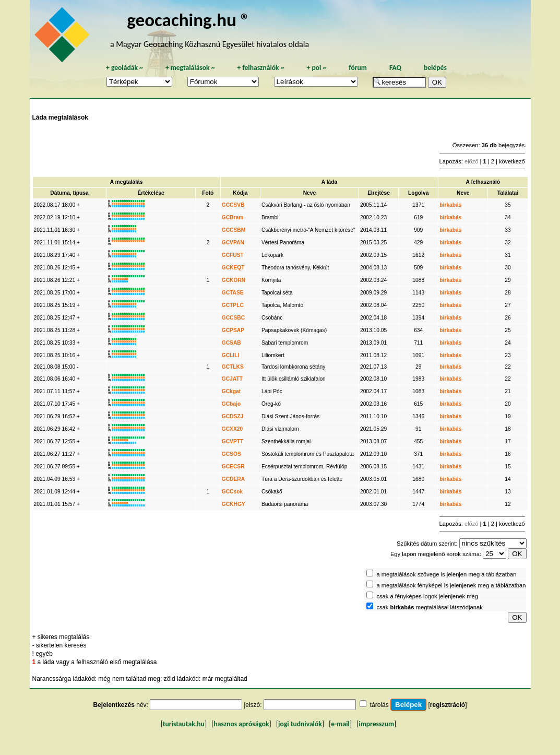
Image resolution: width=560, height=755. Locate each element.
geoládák (124, 68)
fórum (358, 68)
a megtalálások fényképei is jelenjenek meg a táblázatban (451, 585)
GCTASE (233, 293)
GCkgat (231, 391)
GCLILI (231, 355)
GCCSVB (233, 205)
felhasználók (260, 68)
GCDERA (233, 479)
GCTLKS (233, 367)
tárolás (379, 705)
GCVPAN (233, 243)
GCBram (233, 217)
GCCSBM (234, 230)
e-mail (340, 724)
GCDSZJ (233, 416)
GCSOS (231, 454)
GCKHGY (234, 504)
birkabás (450, 205)
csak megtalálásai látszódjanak (429, 607)
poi (316, 68)
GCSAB (231, 343)
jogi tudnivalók (300, 724)
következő (512, 161)
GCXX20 (232, 429)
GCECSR (233, 467)
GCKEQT (233, 268)
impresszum (376, 724)
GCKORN (234, 280)
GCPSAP (233, 330)
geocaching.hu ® (188, 20)
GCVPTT (233, 441)
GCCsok (232, 492)
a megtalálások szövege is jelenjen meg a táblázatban (446, 574)
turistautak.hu (184, 724)
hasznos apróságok (241, 724)
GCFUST (233, 255)
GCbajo (231, 404)
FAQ (395, 68)
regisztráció (448, 705)
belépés (435, 68)
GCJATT (232, 379)
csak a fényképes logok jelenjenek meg (427, 596)
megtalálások (190, 68)
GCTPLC (233, 305)
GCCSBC (233, 318)
